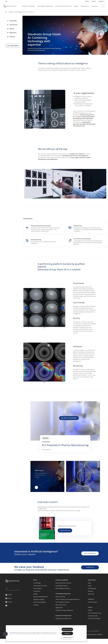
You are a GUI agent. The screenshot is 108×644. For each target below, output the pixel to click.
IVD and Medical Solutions (63, 588)
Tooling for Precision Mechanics (64, 610)
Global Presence (92, 602)
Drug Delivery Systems (62, 586)
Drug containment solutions (63, 583)
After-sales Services (61, 605)
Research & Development (41, 597)
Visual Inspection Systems (63, 602)
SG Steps (36, 605)
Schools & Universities (94, 618)
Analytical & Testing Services (63, 6)
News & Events (85, 6)
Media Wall (91, 594)
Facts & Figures (38, 588)
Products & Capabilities (28, 6)
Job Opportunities (93, 616)
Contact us (95, 6)
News (89, 583)
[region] (46, 633)
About (87, 1)
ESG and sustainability (40, 602)
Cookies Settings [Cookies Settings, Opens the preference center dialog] (67, 637)
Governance (37, 591)
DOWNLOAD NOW (65, 530)
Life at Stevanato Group (95, 613)
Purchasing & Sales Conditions (94, 634)
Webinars (91, 591)
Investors (101, 1)
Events (90, 586)
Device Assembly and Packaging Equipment (68, 599)
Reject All (67, 633)
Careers (94, 1)
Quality (35, 594)
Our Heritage (37, 583)
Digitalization (59, 608)
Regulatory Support (39, 599)
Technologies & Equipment (45, 6)
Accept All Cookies (67, 629)
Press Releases (92, 588)
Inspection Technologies (16, 12)
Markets (76, 6)
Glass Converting (60, 597)
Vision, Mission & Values (40, 586)
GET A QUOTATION (13, 46)
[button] (26, 308)
